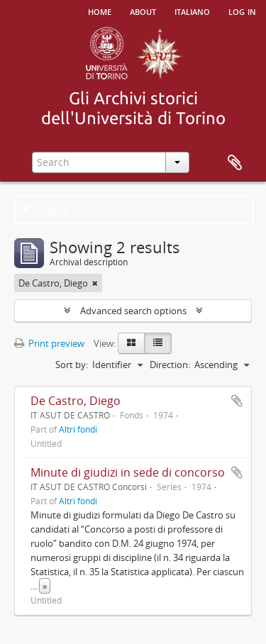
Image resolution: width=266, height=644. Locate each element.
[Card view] (131, 343)
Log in (242, 11)
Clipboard (235, 163)
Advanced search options (133, 311)
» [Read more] (45, 586)
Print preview (49, 343)
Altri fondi (78, 429)
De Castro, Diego (76, 401)
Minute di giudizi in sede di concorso (128, 472)
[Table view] (158, 343)
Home (100, 11)
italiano (192, 11)
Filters (45, 210)
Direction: (170, 365)
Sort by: (72, 365)
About (143, 11)
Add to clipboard (237, 401)
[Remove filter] (95, 283)
